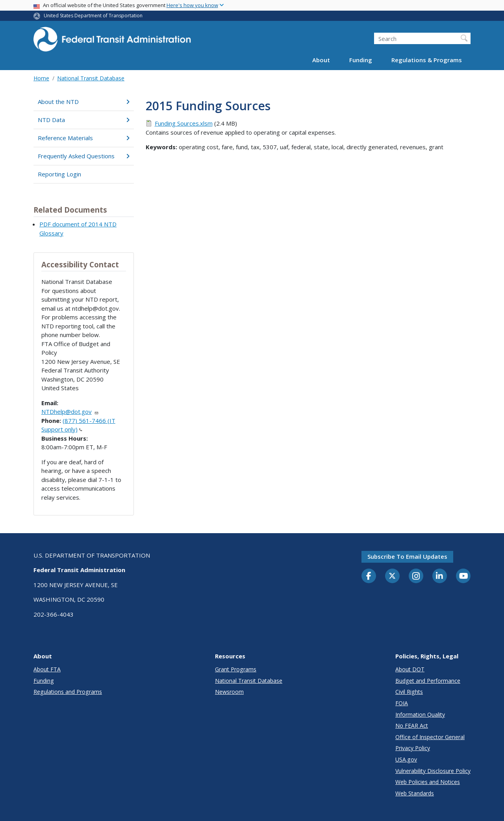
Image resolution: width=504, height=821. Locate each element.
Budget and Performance (428, 681)
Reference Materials (84, 138)
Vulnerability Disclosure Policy (433, 771)
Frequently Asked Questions (84, 156)
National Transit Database (91, 78)
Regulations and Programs (68, 692)
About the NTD (84, 102)
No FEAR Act (412, 726)
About (321, 60)
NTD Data (84, 120)
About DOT (410, 669)
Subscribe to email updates (407, 556)
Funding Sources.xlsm (184, 123)
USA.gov (406, 759)
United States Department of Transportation (93, 16)
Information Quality (420, 714)
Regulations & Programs (427, 60)
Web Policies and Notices (428, 782)
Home (41, 78)
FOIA (402, 703)
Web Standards (415, 793)
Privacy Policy (413, 748)
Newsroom (229, 692)
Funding (361, 60)
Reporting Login (59, 174)
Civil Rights (409, 692)
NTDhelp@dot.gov (70, 411)
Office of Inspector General (430, 737)
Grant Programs (236, 669)
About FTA (47, 669)
